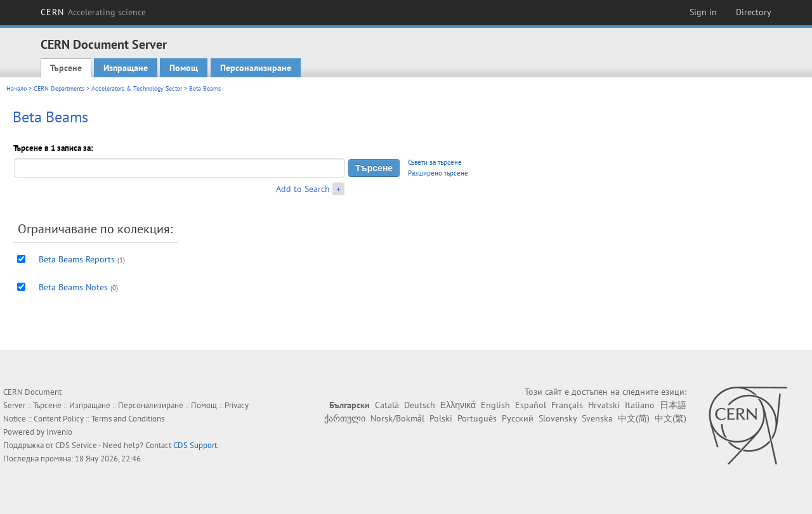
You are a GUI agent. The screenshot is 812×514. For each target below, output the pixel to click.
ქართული (345, 418)
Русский (518, 418)
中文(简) (634, 418)
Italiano (640, 405)
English (495, 405)
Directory (754, 12)
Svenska (597, 418)
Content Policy (59, 419)
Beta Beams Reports (77, 259)
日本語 (673, 405)
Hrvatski (604, 405)
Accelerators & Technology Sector (137, 88)
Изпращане (126, 68)
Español (531, 405)
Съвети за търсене (435, 162)
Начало (16, 88)
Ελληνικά (458, 405)
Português (477, 418)
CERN (93, 12)
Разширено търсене (438, 173)
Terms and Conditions (128, 419)
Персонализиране (256, 68)
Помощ (184, 68)
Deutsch (420, 405)
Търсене (66, 68)
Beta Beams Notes (73, 287)
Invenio (59, 432)
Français (567, 405)
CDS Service (76, 445)
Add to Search (303, 189)
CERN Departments (59, 88)
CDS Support (195, 445)
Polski (441, 418)
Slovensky (558, 418)
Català (387, 405)
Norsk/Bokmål (397, 418)
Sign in (703, 12)
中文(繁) (671, 418)
